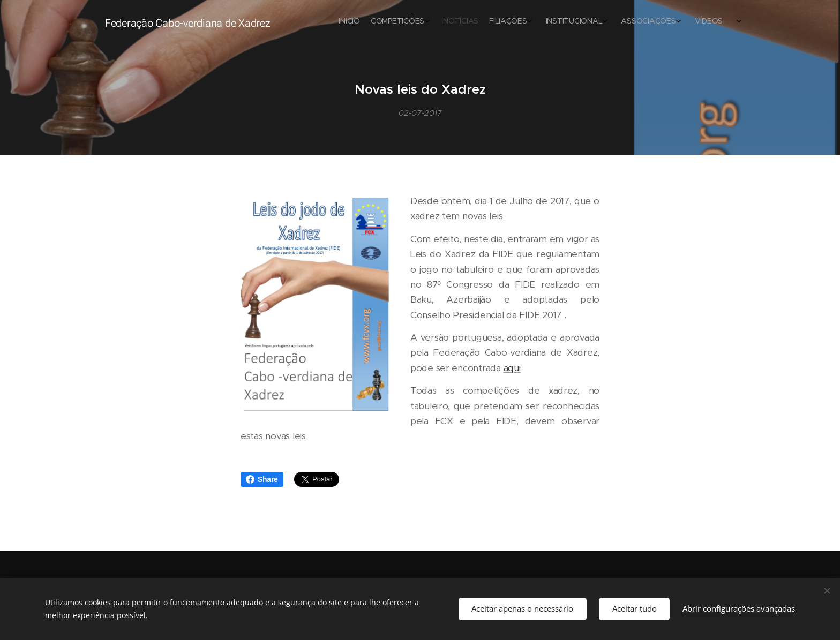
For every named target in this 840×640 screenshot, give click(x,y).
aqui (512, 368)
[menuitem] (603, 22)
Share (262, 479)
